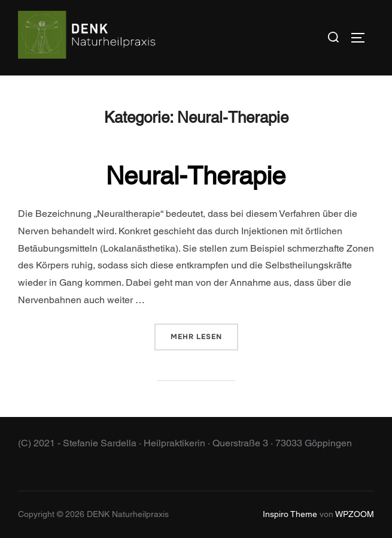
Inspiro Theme (290, 514)
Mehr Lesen (204, 336)
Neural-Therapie (196, 176)
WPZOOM (355, 514)
